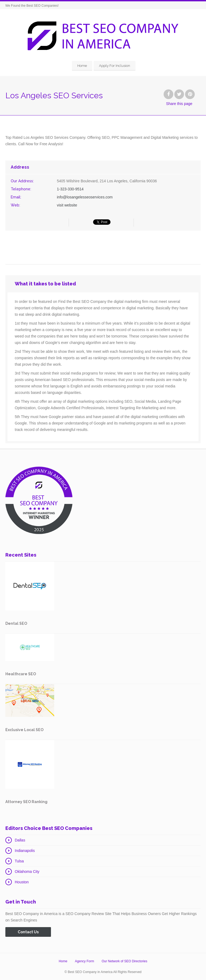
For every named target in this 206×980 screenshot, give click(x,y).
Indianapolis (25, 851)
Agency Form (84, 961)
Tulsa (19, 861)
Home (82, 66)
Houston (22, 882)
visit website (67, 205)
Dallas (20, 840)
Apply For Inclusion (115, 66)
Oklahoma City (27, 872)
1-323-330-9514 (70, 189)
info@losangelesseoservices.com (85, 197)
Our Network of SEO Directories (124, 961)
